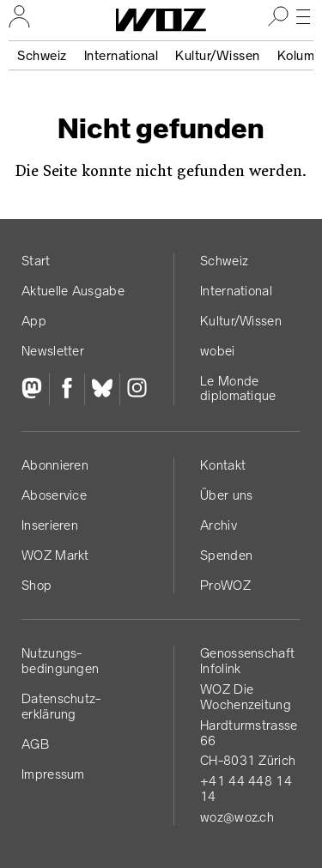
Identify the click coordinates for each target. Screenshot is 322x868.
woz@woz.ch (237, 817)
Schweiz (42, 55)
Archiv (219, 525)
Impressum (53, 774)
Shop (36, 585)
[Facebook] (67, 390)
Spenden (226, 555)
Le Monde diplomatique (238, 388)
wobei (218, 351)
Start (36, 261)
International (122, 55)
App (34, 321)
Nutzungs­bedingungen (60, 661)
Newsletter (53, 351)
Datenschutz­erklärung (61, 706)
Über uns (226, 495)
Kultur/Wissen (218, 55)
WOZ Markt (55, 555)
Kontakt (223, 465)
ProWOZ (225, 585)
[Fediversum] (35, 390)
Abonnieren (55, 465)
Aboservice (54, 495)
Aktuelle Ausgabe (73, 291)
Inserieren (50, 525)
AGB (35, 744)
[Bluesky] (102, 390)
